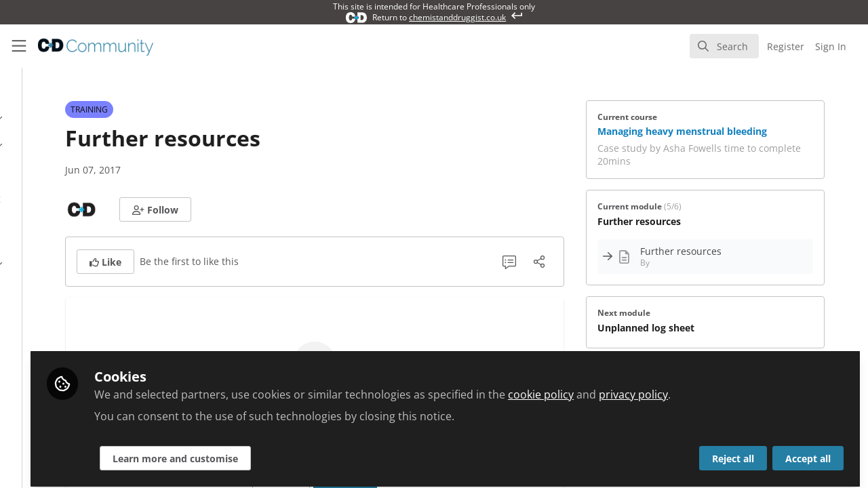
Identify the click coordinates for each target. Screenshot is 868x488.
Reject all (733, 452)
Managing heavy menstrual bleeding (744, 131)
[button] (275, 209)
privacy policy (785, 388)
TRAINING (209, 109)
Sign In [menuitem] (831, 46)
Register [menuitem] (786, 46)
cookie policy (692, 388)
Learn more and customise (327, 452)
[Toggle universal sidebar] (19, 46)
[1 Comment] (571, 262)
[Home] (85, 46)
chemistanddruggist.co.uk (457, 17)
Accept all (808, 452)
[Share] (601, 262)
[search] (724, 46)
